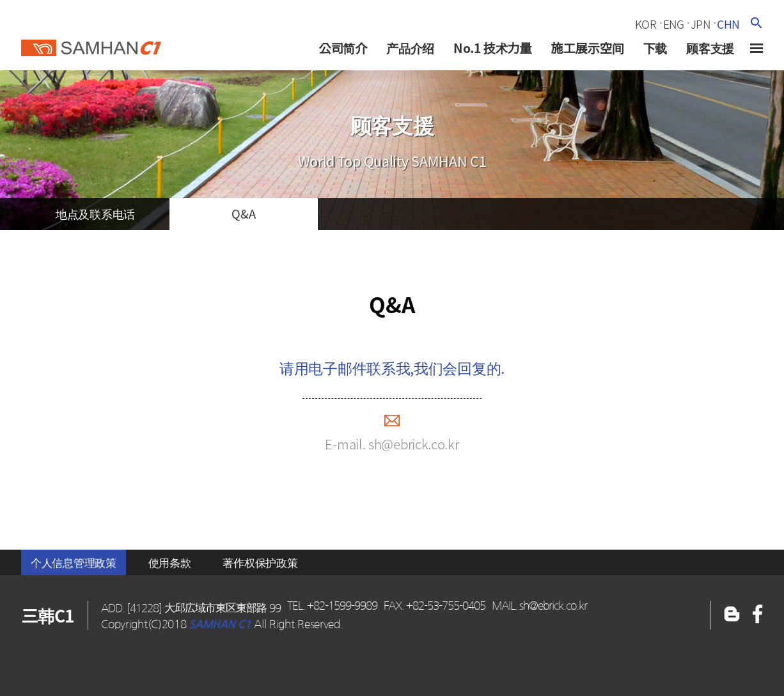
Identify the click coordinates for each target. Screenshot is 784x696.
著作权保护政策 (260, 562)
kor (646, 24)
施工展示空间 (587, 48)
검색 (756, 23)
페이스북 (732, 615)
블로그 (758, 615)
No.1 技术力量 (492, 48)
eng (674, 24)
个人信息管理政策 (74, 562)
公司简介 (343, 48)
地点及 (95, 214)
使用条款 (170, 562)
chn (728, 24)
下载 (655, 48)
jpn (701, 24)
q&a (243, 214)
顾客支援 (710, 48)
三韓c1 (91, 44)
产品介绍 (410, 48)
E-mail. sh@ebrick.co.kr (392, 444)
